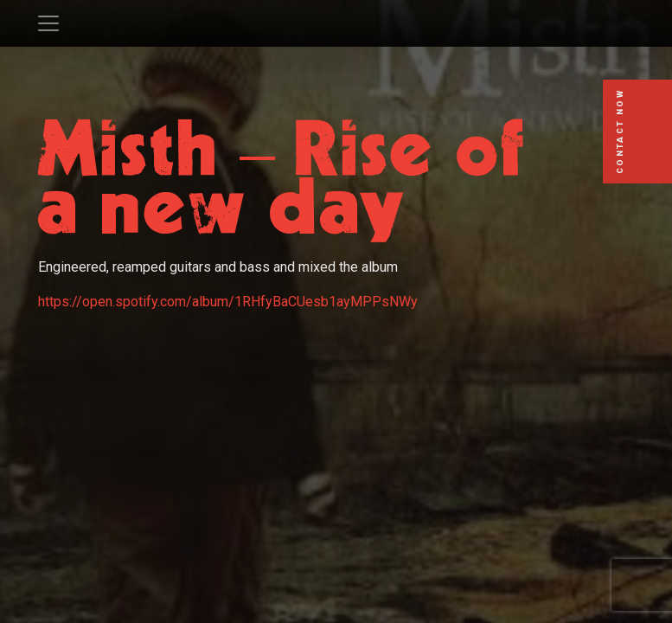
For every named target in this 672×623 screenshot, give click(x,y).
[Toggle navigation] (48, 23)
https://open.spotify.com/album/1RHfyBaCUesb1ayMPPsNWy (228, 302)
